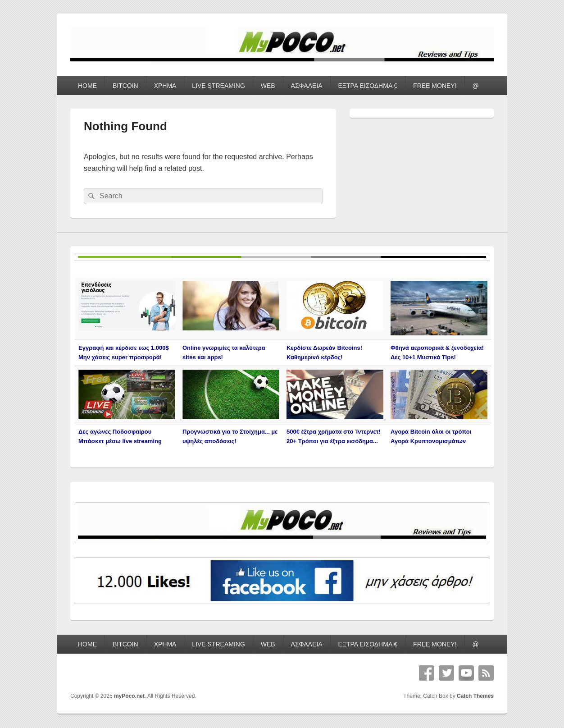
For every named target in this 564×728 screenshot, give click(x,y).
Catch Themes (475, 696)
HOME (87, 86)
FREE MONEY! (435, 86)
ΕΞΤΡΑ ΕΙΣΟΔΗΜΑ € (368, 86)
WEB (268, 86)
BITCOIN (125, 86)
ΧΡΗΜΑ (165, 86)
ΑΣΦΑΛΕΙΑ (307, 86)
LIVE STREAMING (218, 86)
